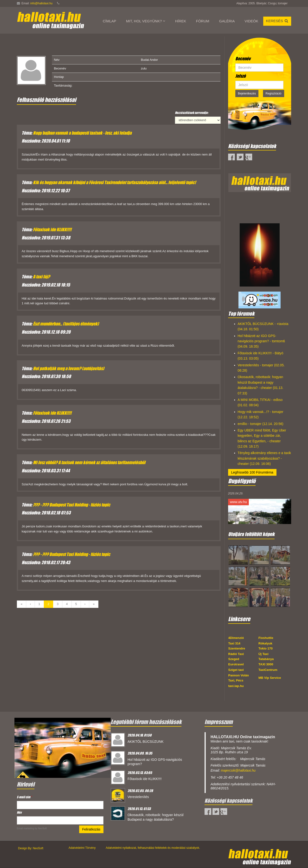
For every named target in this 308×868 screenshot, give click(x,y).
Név (19, 812)
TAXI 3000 (266, 664)
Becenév (243, 59)
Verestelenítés (138, 797)
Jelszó (241, 76)
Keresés (277, 21)
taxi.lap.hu (236, 686)
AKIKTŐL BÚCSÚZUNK (146, 742)
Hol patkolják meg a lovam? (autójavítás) (69, 368)
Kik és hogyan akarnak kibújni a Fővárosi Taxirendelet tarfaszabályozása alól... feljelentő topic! (114, 182)
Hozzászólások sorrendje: (192, 113)
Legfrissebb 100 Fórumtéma (252, 472)
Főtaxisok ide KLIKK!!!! (52, 230)
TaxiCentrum (268, 670)
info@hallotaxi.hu (41, 3)
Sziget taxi (236, 670)
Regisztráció (274, 94)
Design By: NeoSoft (31, 848)
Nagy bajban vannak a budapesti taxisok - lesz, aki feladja (82, 133)
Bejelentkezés (247, 94)
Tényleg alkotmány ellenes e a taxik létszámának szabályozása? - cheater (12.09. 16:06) (264, 458)
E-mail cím (24, 797)
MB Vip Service (270, 678)
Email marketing (26, 828)
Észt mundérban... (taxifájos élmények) (66, 324)
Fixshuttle (266, 638)
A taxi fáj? (41, 277)
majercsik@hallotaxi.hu (238, 770)
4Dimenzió (236, 638)
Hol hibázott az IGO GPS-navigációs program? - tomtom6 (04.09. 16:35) (261, 341)
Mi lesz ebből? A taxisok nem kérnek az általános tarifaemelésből (89, 462)
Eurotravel (236, 664)
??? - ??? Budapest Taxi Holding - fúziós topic (72, 505)
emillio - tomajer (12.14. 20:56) (261, 424)
